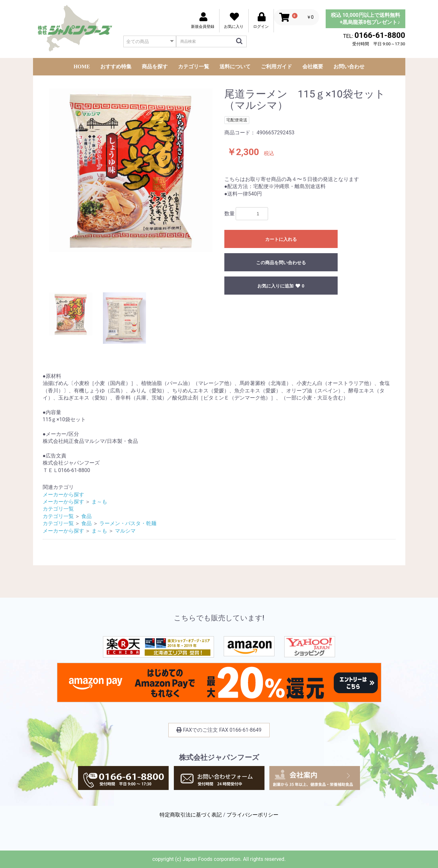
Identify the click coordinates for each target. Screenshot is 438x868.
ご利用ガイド (276, 67)
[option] (131, 170)
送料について (235, 67)
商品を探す (155, 67)
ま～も (99, 502)
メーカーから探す (63, 495)
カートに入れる (281, 239)
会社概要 (313, 67)
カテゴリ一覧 (194, 67)
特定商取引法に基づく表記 (191, 815)
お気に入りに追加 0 (281, 286)
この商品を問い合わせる (281, 263)
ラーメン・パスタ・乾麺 (128, 523)
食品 (86, 516)
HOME (82, 67)
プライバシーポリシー (253, 815)
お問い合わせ (349, 67)
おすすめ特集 (116, 67)
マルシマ (125, 531)
